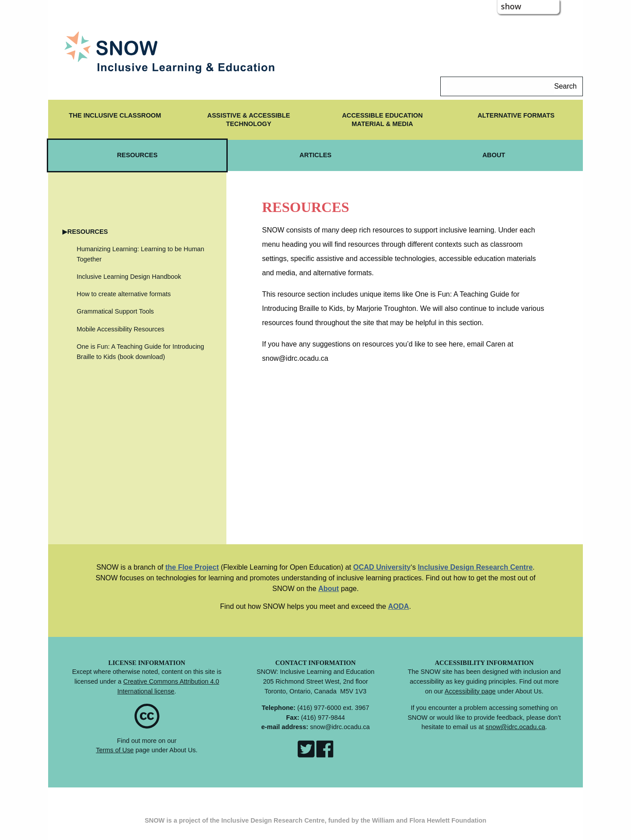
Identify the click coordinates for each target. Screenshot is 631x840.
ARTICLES (315, 155)
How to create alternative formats (124, 294)
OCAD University (382, 567)
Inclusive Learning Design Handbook (129, 277)
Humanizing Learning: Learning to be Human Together (140, 254)
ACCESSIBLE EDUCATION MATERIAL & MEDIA (382, 120)
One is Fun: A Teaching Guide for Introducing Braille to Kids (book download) (140, 352)
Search (565, 86)
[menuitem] (115, 120)
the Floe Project (192, 567)
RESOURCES (137, 155)
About (328, 589)
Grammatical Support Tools (115, 311)
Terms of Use (115, 750)
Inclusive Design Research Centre (475, 567)
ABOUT (494, 155)
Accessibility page (470, 691)
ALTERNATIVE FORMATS (516, 115)
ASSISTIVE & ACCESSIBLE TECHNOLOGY (249, 120)
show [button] (511, 6)
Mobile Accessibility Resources (121, 329)
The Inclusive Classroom (115, 115)
